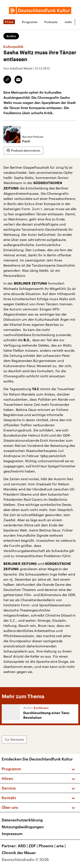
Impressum (12, 834)
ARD (23, 846)
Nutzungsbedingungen (23, 827)
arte (61, 846)
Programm (30, 22)
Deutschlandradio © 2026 (25, 859)
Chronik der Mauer (19, 853)
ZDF (34, 846)
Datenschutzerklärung (22, 820)
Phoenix (47, 846)
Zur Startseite (14, 739)
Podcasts (51, 22)
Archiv (11, 36)
